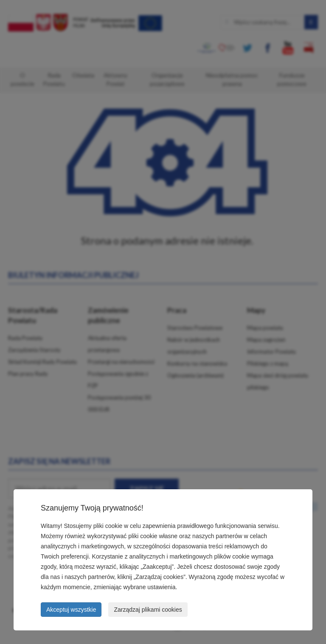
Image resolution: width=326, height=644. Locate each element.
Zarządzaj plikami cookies (148, 610)
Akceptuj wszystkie (71, 610)
